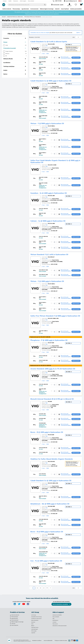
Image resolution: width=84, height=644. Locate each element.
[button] (59, 58)
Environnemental (15, 620)
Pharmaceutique (15, 617)
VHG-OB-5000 (51, 534)
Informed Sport (35, 629)
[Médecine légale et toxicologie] (10, 622)
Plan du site (55, 624)
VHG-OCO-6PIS (51, 44)
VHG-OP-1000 (51, 343)
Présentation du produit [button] (15, 48)
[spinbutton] (57, 58)
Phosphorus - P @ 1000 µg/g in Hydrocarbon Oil (49, 340)
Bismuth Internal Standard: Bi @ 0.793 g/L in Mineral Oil (52, 399)
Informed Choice (35, 627)
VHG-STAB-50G (51, 462)
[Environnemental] (10, 620)
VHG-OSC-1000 (51, 196)
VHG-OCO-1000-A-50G (53, 483)
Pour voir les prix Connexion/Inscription (66, 58)
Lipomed (33, 633)
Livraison (55, 622)
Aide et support (23, 1)
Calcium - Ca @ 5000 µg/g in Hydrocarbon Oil (48, 221)
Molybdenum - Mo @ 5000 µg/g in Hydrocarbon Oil (50, 504)
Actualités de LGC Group (37, 617)
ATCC (32, 624)
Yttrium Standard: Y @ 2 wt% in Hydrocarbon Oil (49, 254)
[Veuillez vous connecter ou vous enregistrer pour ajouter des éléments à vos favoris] (52, 58)
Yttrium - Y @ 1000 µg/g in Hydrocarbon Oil (47, 281)
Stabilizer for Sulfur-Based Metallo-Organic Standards (52, 459)
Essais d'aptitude (15, 625)
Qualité (10, 1)
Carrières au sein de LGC (36, 619)
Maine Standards (35, 620)
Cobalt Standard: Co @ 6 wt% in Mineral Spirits (49, 42)
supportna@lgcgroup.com (71, 1)
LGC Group (34, 615)
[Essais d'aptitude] (10, 625)
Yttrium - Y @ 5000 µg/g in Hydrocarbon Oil (47, 123)
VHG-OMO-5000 (51, 506)
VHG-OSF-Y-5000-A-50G (53, 318)
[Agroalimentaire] (10, 619)
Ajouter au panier (76, 57)
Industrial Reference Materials (15, 17)
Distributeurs (55, 620)
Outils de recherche (15, 615)
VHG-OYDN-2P (51, 257)
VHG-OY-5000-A (51, 126)
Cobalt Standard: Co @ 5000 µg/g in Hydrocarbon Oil (51, 81)
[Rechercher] (45, 5)
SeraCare (33, 622)
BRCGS (33, 626)
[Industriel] (10, 624)
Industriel (13, 624)
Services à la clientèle (57, 615)
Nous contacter (31, 1)
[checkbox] (4, 45)
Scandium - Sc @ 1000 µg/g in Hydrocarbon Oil (49, 193)
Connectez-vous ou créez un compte (40, 33)
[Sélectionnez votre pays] (80, 1)
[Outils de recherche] (10, 615)
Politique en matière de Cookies (61, 641)
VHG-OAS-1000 (51, 371)
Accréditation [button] (15, 63)
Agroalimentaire (15, 618)
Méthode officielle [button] (15, 59)
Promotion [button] (15, 38)
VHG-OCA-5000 (51, 224)
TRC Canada (34, 631)
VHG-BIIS (50, 402)
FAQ (53, 619)
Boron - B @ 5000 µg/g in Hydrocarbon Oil (47, 532)
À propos (5, 1)
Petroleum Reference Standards (33, 17)
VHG (46, 46)
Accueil (4, 17)
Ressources (16, 1)
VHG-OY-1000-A (51, 284)
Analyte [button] (15, 70)
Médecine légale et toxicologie (17, 622)
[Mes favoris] (76, 5)
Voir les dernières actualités (61, 604)
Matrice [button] (15, 74)
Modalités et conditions (37, 641)
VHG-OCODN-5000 (52, 83)
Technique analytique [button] (15, 66)
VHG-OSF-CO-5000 (52, 165)
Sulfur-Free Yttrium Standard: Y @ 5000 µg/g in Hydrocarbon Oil (55, 316)
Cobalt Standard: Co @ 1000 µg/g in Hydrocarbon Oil (51, 481)
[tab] (15, 38)
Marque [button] (15, 42)
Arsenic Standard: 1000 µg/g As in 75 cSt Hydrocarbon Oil (53, 369)
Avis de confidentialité (48, 641)
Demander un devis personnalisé (60, 626)
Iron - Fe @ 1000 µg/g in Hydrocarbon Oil (46, 561)
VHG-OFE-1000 (51, 563)
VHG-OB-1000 (51, 435)
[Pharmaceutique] (10, 617)
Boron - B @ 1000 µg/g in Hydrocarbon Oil (47, 432)
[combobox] (27, 5)
